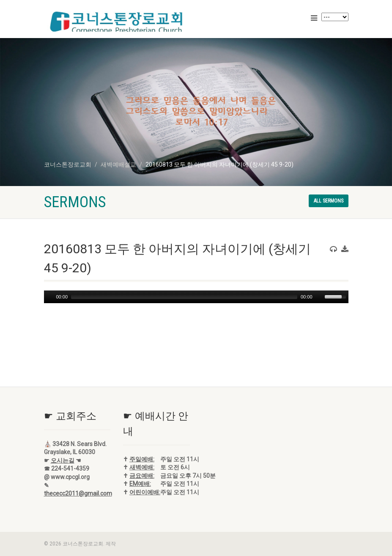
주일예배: (142, 459)
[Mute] (319, 297)
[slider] (184, 297)
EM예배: (140, 484)
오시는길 (63, 460)
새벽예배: (142, 467)
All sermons (329, 201)
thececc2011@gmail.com (78, 493)
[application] (196, 297)
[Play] (49, 297)
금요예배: (142, 476)
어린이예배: (145, 492)
